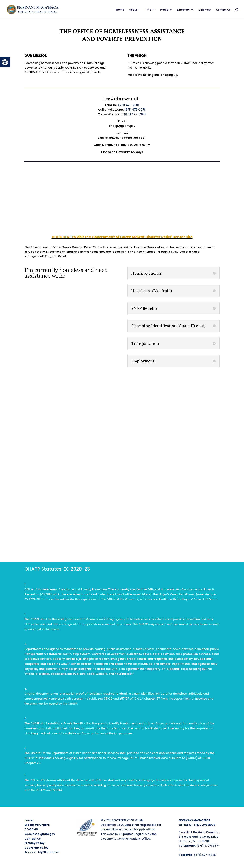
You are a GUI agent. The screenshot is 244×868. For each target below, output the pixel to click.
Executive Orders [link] (37, 825)
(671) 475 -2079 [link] (135, 114)
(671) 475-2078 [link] (135, 110)
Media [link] (164, 10)
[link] (5, 62)
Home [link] (120, 10)
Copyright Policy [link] (36, 848)
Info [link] (148, 10)
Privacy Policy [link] (34, 843)
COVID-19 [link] (31, 829)
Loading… (122, 476)
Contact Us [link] (223, 10)
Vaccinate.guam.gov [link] (40, 834)
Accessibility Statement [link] (42, 852)
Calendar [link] (205, 10)
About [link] (133, 10)
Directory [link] (183, 10)
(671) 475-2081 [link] (128, 105)
